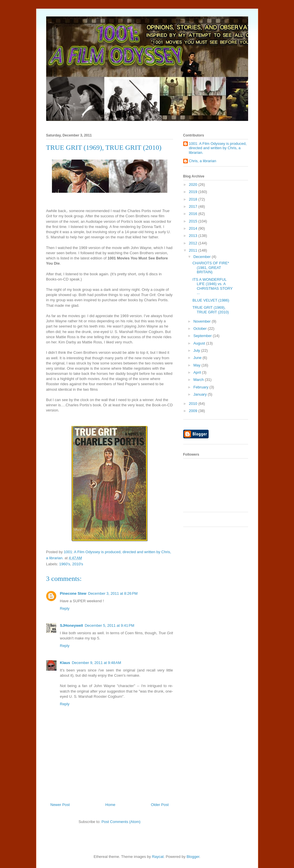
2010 (194, 404)
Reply (65, 608)
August (200, 343)
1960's (65, 564)
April (198, 372)
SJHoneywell (72, 625)
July (197, 350)
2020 (194, 185)
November (203, 321)
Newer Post (60, 805)
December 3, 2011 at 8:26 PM (113, 593)
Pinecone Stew (73, 593)
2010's (78, 564)
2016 (194, 214)
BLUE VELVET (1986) (211, 300)
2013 (194, 236)
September (203, 336)
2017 (194, 206)
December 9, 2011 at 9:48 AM (97, 663)
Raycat (158, 857)
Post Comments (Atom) (121, 822)
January (201, 394)
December (203, 257)
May (197, 365)
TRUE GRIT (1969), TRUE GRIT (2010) (211, 310)
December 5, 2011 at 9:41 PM (110, 625)
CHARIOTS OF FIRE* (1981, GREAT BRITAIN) (211, 267)
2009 (194, 411)
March (199, 380)
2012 (194, 243)
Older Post (160, 805)
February (201, 387)
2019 (194, 192)
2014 (194, 228)
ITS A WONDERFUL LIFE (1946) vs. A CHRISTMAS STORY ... (212, 286)
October (201, 329)
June (198, 358)
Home (110, 805)
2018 (194, 199)
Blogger (193, 857)
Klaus (65, 663)
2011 (194, 250)
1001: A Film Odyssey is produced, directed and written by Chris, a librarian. (218, 148)
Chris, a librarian (203, 161)
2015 (194, 221)
